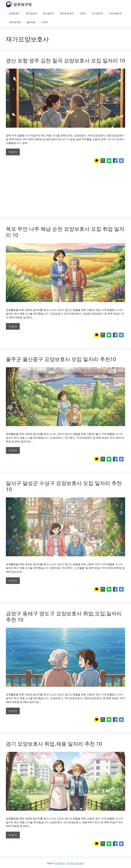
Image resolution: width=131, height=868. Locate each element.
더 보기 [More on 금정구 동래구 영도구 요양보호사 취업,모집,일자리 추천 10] (13, 711)
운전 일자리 (31, 13)
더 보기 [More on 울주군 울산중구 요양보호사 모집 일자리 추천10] (13, 450)
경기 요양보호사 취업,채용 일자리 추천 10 (54, 744)
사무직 (45, 22)
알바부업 (31, 22)
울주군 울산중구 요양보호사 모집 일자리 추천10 (61, 359)
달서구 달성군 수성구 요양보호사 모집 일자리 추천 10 (64, 486)
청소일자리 (49, 13)
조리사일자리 (116, 13)
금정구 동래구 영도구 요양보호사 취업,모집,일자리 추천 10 (64, 616)
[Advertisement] (65, 187)
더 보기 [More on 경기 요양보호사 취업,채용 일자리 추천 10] (13, 835)
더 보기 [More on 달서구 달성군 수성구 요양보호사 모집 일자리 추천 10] (13, 581)
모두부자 (60, 863)
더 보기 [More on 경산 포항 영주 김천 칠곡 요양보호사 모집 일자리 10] (13, 152)
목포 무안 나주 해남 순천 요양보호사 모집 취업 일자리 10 (65, 232)
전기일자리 (98, 13)
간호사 (83, 13)
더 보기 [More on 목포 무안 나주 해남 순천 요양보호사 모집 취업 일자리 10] (13, 326)
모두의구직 (23, 4)
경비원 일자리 (67, 13)
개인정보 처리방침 (75, 863)
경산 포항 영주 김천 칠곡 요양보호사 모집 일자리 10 (65, 60)
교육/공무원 (15, 22)
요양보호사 (14, 13)
